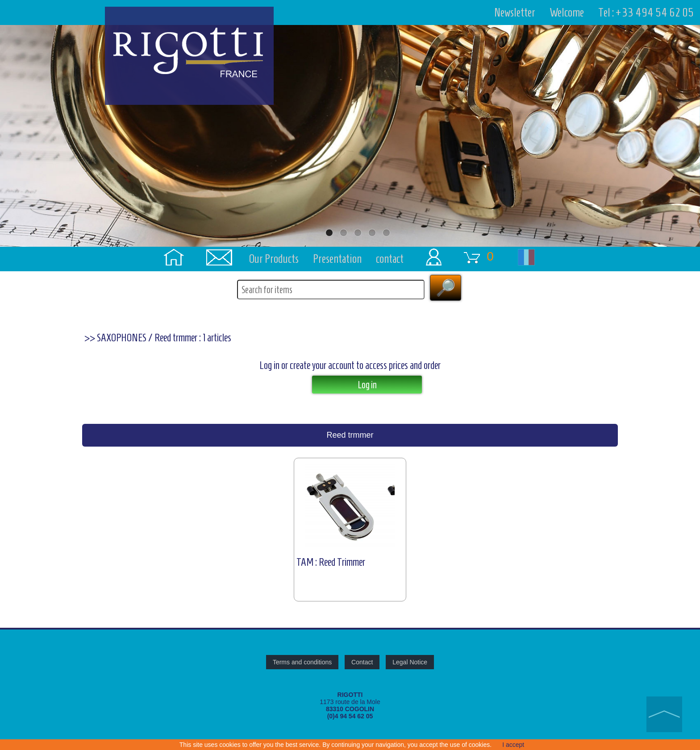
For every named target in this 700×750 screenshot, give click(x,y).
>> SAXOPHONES (115, 338)
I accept (513, 745)
